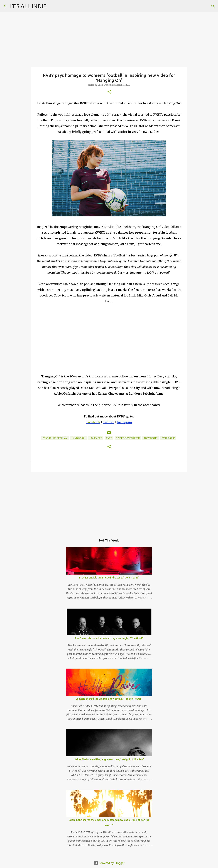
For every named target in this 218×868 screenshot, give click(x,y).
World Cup (168, 438)
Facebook (93, 422)
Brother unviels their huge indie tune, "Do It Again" (109, 578)
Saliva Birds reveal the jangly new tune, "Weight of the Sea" (109, 759)
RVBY (109, 438)
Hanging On (78, 438)
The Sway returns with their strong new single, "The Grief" (109, 638)
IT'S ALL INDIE (28, 6)
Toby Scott (151, 438)
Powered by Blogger (109, 863)
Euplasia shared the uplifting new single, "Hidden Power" (109, 699)
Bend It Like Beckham (55, 438)
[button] (109, 92)
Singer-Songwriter (128, 438)
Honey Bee (96, 438)
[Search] (213, 6)
